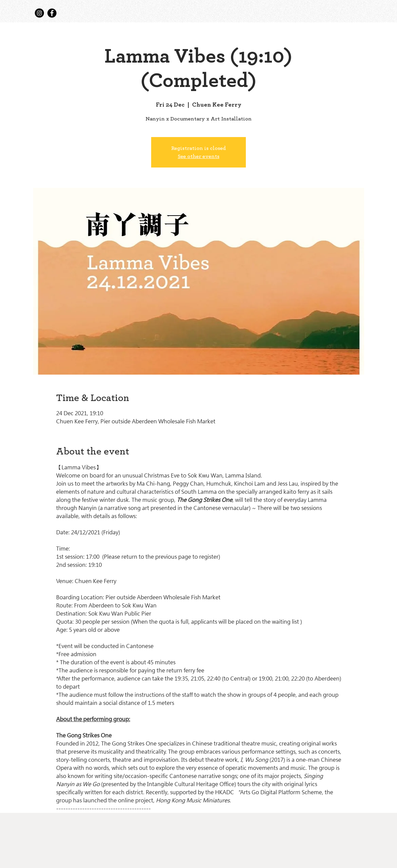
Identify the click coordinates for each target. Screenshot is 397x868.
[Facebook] (52, 13)
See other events (199, 156)
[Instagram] (39, 13)
